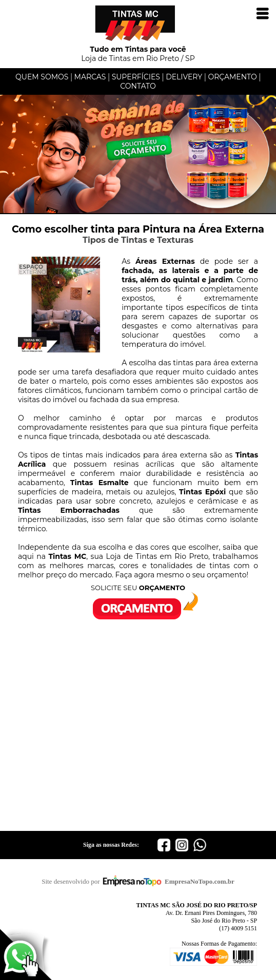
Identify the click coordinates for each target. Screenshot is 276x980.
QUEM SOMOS (42, 77)
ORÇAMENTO (232, 77)
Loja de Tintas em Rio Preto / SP (138, 50)
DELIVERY (184, 77)
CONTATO (138, 86)
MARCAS (90, 77)
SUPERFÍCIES (136, 77)
